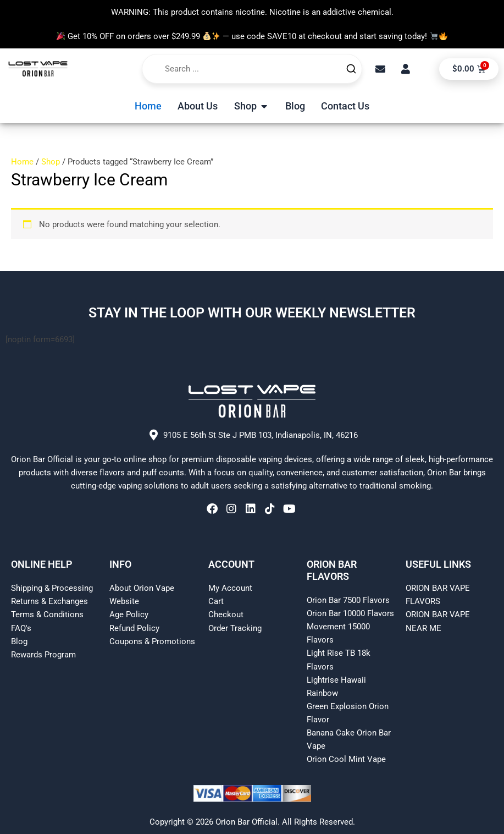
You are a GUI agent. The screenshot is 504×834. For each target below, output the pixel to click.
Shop (51, 162)
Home (22, 162)
